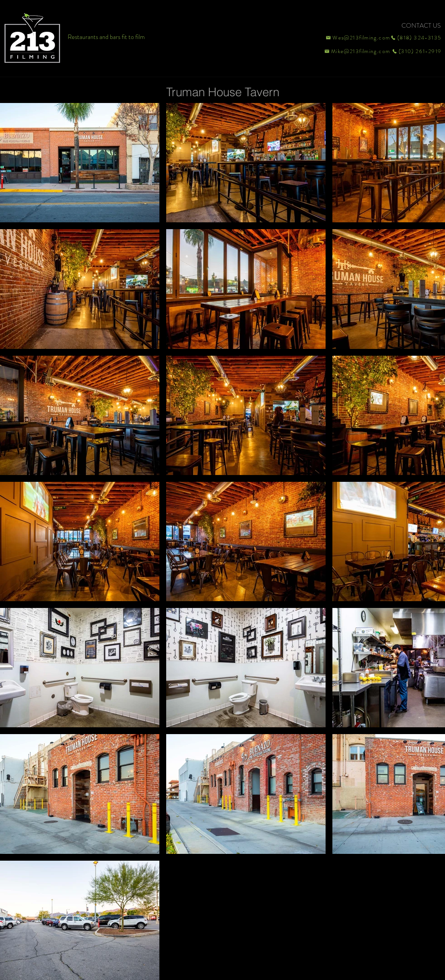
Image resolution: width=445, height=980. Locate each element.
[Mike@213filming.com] (355, 51)
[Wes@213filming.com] (357, 38)
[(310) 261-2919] (416, 51)
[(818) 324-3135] (416, 38)
